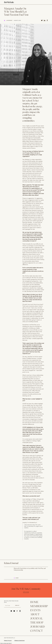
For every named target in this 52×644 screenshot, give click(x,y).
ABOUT (35, 615)
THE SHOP (37, 623)
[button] (47, 2)
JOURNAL (36, 619)
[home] (9, 2)
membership (39, 606)
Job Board (38, 627)
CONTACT (37, 631)
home (34, 602)
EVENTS (35, 610)
